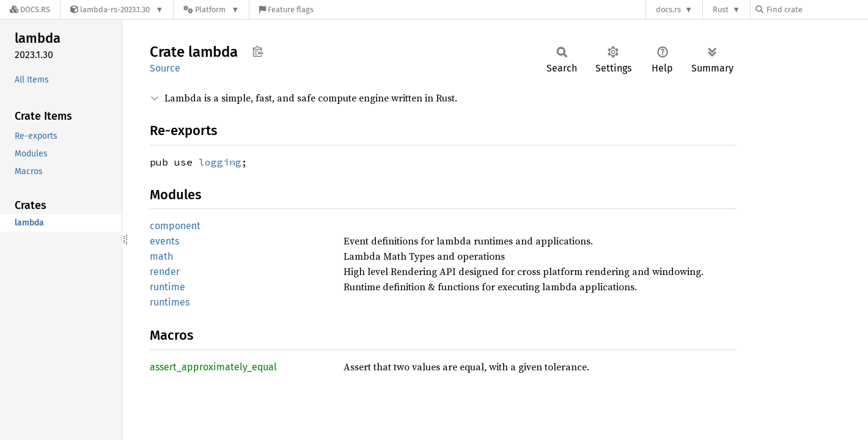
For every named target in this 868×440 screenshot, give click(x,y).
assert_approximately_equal (213, 367)
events (164, 241)
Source (165, 68)
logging (220, 162)
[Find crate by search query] (817, 9)
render (165, 272)
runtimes (170, 302)
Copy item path (258, 51)
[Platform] (211, 9)
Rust (721, 9)
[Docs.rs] (30, 9)
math (161, 256)
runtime (167, 287)
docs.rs (668, 9)
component (175, 226)
